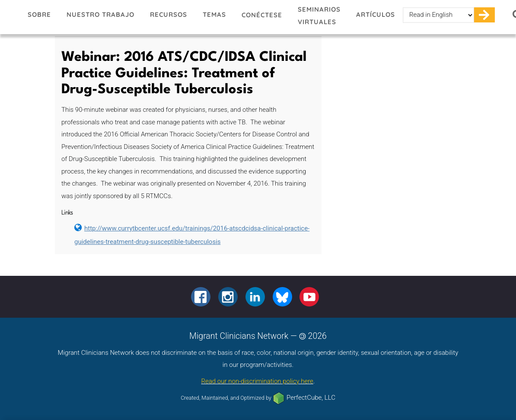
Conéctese (262, 15)
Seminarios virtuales (319, 16)
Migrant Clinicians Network (10, 17)
